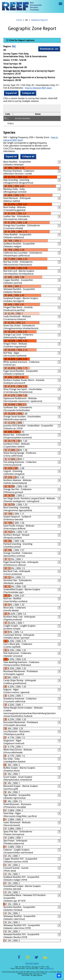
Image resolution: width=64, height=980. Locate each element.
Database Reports (39, 20)
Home (19, 20)
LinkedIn (45, 959)
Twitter (36, 959)
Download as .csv (49, 49)
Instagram (28, 959)
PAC (14, 46)
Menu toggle (60, 6)
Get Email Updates (32, 963)
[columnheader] (9, 114)
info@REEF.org (49, 968)
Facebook (19, 959)
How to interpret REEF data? (39, 88)
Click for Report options (21, 40)
